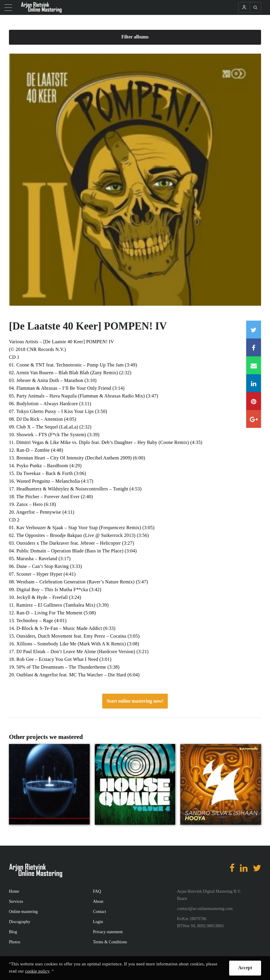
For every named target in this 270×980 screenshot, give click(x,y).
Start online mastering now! (135, 701)
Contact (100, 912)
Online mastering (23, 912)
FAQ (97, 891)
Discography (20, 922)
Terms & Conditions (110, 942)
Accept (245, 968)
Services (16, 901)
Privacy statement (108, 932)
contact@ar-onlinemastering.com (205, 909)
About (98, 901)
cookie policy (37, 971)
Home (14, 891)
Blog (13, 932)
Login (98, 922)
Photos (15, 942)
